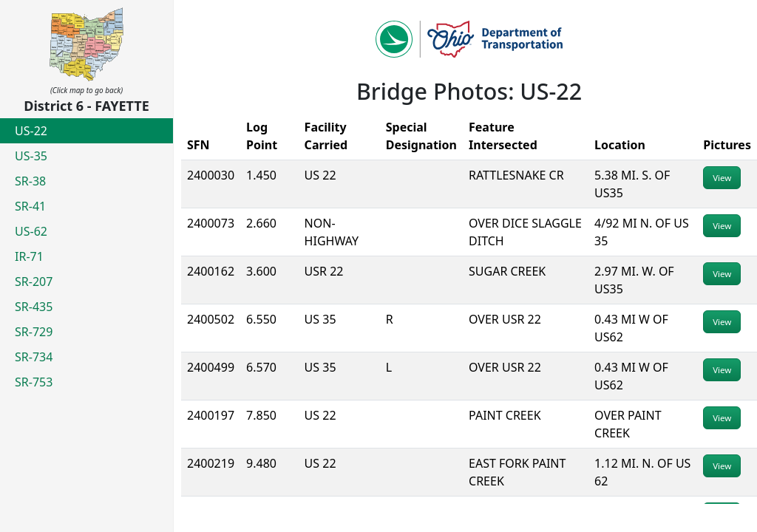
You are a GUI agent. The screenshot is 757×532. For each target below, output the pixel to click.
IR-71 (29, 256)
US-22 (31, 131)
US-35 (31, 156)
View (722, 178)
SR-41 (30, 206)
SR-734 (34, 357)
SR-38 (30, 181)
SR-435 (34, 307)
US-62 (31, 231)
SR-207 (34, 282)
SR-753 (34, 382)
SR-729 (34, 332)
